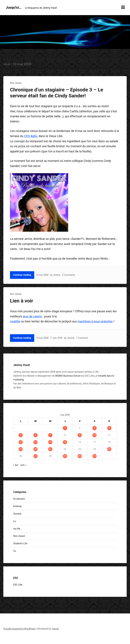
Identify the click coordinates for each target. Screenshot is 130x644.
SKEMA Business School (68, 376)
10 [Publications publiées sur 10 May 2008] (94, 435)
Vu (15, 551)
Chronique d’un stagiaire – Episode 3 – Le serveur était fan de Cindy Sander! (57, 93)
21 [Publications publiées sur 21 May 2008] (50, 449)
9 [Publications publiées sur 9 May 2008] (80, 435)
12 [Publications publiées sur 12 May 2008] (21, 442)
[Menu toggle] (123, 7)
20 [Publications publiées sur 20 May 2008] (36, 449)
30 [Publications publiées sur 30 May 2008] (80, 456)
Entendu (18, 506)
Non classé (16, 83)
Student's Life (20, 543)
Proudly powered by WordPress (19, 629)
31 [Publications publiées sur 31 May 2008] (94, 456)
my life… (18, 529)
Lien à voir (22, 301)
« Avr (16, 465)
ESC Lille (18, 585)
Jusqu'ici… (14, 7)
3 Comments (68, 275)
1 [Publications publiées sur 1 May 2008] (65, 428)
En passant (19, 499)
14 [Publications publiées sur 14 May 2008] (50, 442)
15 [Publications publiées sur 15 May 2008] (65, 442)
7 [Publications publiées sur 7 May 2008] (50, 435)
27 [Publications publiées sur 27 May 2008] (36, 456)
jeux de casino (32, 316)
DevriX (56, 629)
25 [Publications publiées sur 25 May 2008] (109, 449)
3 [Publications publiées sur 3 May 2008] (94, 428)
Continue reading (22, 275)
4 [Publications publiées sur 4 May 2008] (109, 428)
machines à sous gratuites (95, 321)
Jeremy (57, 275)
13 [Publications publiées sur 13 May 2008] (36, 442)
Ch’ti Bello (31, 136)
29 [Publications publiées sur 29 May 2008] (65, 456)
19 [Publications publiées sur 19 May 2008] (21, 449)
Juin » (23, 465)
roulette (15, 321)
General (17, 514)
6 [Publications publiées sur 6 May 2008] (36, 435)
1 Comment (82, 338)
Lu (15, 521)
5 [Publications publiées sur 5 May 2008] (21, 435)
